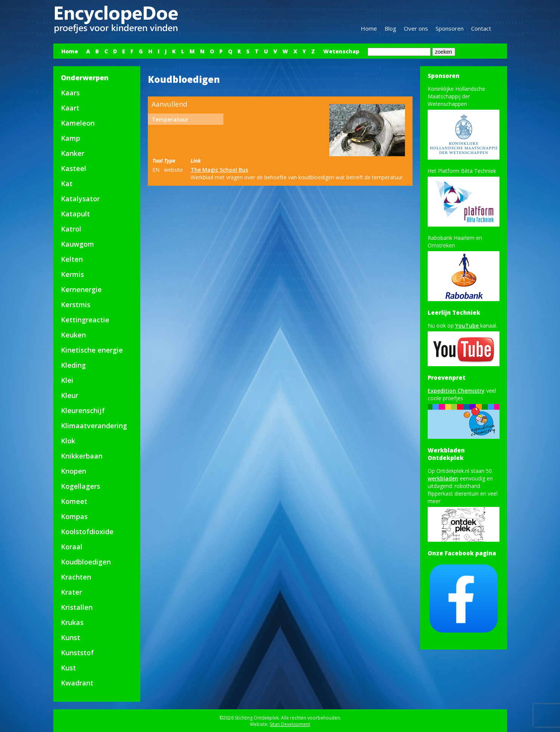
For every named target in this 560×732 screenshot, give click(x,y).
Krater (71, 592)
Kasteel (74, 168)
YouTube (468, 326)
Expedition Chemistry (456, 391)
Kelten (72, 259)
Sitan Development (290, 724)
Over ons (416, 28)
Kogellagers (81, 486)
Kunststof (77, 653)
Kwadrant (77, 683)
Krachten (76, 577)
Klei (67, 380)
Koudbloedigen (86, 562)
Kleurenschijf (83, 410)
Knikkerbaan (82, 456)
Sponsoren (450, 28)
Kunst (71, 637)
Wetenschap (341, 51)
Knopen (74, 471)
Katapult (75, 214)
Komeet (74, 501)
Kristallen (77, 607)
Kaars (70, 93)
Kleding (73, 365)
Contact (481, 28)
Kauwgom (78, 244)
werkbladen (443, 478)
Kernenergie (81, 289)
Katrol (71, 229)
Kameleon (78, 123)
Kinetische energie (92, 350)
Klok (68, 441)
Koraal (72, 547)
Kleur (70, 395)
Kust (68, 668)
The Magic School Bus (219, 170)
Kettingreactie (85, 320)
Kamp (71, 138)
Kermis (72, 274)
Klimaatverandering (94, 426)
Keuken (73, 335)
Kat (67, 183)
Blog (390, 28)
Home (369, 28)
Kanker (73, 153)
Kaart (70, 108)
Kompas (74, 516)
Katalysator (80, 199)
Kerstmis (76, 305)
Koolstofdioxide (87, 532)
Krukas (72, 622)
